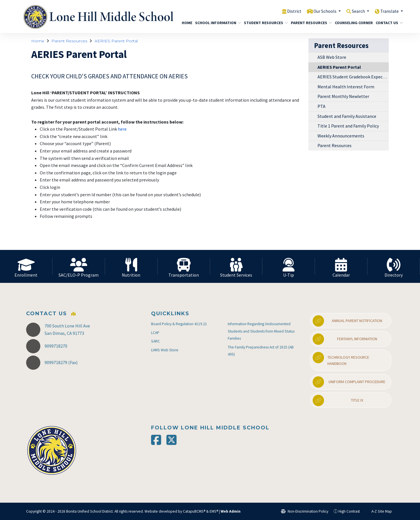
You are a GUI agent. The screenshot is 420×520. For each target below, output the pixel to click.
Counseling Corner (352, 23)
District (287, 11)
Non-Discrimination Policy (305, 511)
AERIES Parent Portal (116, 41)
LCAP (155, 333)
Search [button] (356, 11)
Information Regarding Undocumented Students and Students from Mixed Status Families (261, 331)
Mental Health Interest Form (346, 87)
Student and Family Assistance (347, 116)
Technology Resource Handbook (341, 359)
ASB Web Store (332, 57)
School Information (216, 23)
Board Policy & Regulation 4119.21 (179, 324)
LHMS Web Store (165, 350)
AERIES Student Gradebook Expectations (353, 77)
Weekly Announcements (341, 136)
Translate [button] (389, 11)
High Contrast (349, 511)
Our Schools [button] (320, 11)
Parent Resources (309, 23)
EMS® (214, 511)
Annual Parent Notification (347, 321)
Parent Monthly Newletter (343, 96)
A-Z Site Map (379, 511)
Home (186, 23)
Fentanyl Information (345, 339)
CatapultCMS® (194, 511)
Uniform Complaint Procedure (349, 382)
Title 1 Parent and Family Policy (348, 126)
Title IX (338, 400)
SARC (155, 341)
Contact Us (388, 23)
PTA (321, 106)
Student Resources (264, 23)
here (123, 129)
